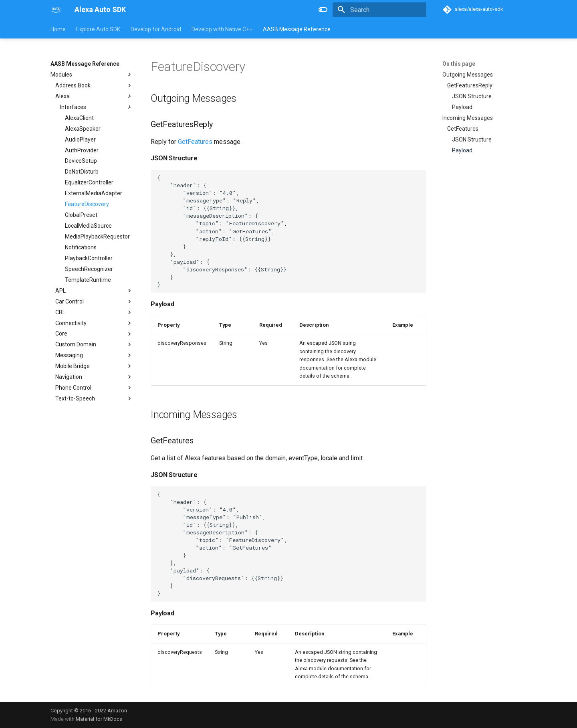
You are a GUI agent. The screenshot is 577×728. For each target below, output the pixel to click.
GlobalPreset (81, 215)
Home (58, 29)
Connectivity (94, 323)
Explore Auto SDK (98, 29)
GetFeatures (463, 129)
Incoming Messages (468, 118)
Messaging (94, 355)
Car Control (94, 301)
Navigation (94, 377)
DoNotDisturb (82, 172)
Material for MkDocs (99, 719)
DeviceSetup (81, 161)
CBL (94, 312)
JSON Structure (472, 96)
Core (94, 334)
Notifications (81, 247)
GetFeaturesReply (470, 85)
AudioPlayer (80, 140)
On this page (459, 64)
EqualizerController (89, 182)
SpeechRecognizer (89, 269)
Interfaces (97, 107)
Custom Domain (94, 344)
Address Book (94, 85)
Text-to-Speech (94, 398)
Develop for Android (156, 29)
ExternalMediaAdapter (94, 193)
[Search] (379, 10)
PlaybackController (89, 258)
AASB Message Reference (297, 29)
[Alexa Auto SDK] (56, 10)
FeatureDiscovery (87, 204)
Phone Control (94, 388)
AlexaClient (79, 118)
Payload (462, 107)
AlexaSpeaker (83, 129)
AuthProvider (82, 150)
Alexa (94, 96)
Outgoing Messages (468, 75)
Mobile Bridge (94, 366)
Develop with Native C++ (222, 29)
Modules (92, 75)
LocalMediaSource (88, 226)
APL (94, 291)
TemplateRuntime (88, 280)
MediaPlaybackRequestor (97, 237)
